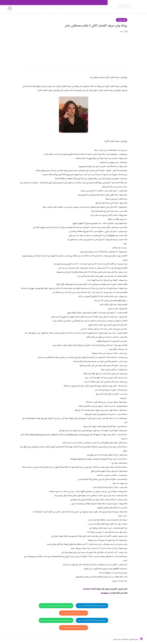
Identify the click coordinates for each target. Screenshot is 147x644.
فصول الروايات (100, 9)
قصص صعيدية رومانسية (43, 9)
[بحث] (10, 9)
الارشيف (49, 3)
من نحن (84, 3)
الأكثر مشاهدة (78, 9)
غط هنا (86, 589)
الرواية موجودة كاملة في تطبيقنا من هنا (73, 613)
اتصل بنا (103, 3)
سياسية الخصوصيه (60, 3)
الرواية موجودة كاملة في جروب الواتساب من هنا (56, 606)
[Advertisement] (73, 50)
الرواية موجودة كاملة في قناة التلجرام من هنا (92, 606)
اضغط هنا (105, 593)
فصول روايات (122, 20)
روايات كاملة (89, 9)
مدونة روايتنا (117, 639)
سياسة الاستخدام (73, 3)
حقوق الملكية (93, 3)
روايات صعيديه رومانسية (62, 9)
